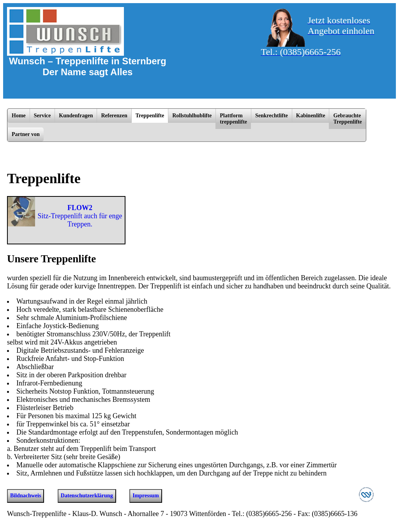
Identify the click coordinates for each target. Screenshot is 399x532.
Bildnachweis (26, 496)
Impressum (146, 496)
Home (19, 116)
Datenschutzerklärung (87, 496)
